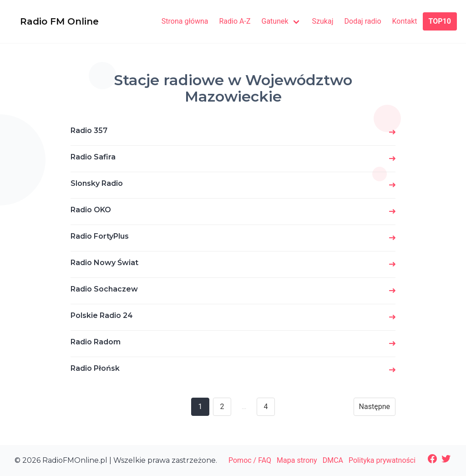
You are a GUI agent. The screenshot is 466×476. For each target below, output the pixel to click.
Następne (375, 407)
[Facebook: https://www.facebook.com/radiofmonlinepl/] (432, 459)
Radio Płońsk (95, 368)
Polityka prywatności (382, 460)
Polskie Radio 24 (102, 315)
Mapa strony (297, 460)
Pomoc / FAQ (250, 460)
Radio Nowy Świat (104, 263)
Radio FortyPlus (100, 236)
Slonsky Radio (97, 183)
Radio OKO (91, 210)
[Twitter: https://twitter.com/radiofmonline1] (446, 459)
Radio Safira (93, 157)
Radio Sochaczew (104, 289)
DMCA (333, 460)
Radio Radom (96, 342)
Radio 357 (89, 131)
